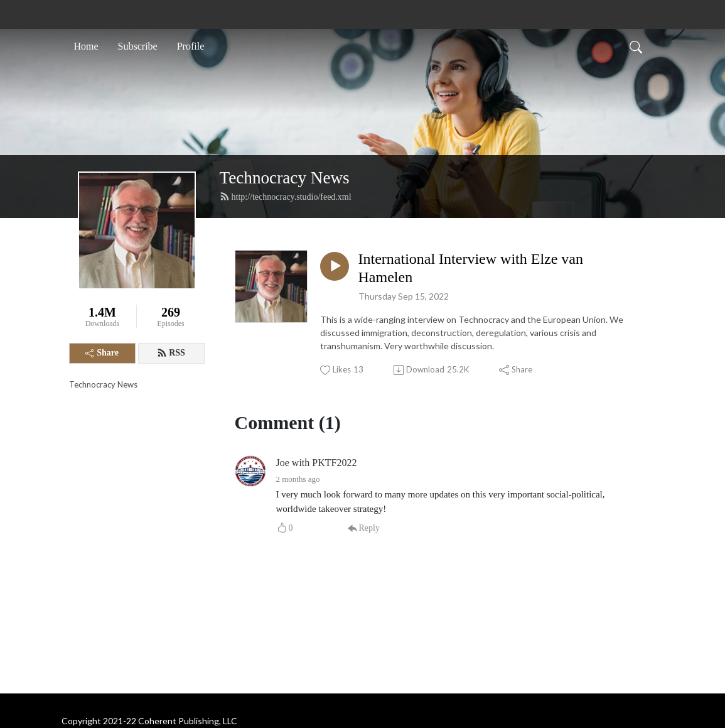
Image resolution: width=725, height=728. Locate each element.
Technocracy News (285, 178)
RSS (171, 353)
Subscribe (138, 46)
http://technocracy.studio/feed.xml (286, 197)
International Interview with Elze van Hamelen (471, 268)
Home (86, 46)
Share (102, 353)
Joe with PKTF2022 (317, 463)
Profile (191, 46)
